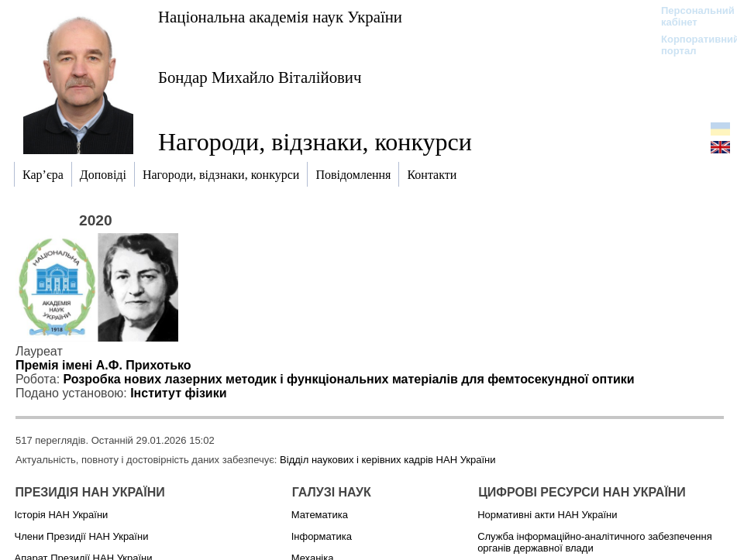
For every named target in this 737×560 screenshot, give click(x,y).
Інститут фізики (178, 393)
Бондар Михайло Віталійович (260, 77)
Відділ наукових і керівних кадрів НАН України (387, 460)
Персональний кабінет (690, 16)
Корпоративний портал (690, 45)
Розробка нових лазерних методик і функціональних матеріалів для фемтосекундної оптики (349, 379)
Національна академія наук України (280, 17)
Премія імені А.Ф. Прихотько (103, 365)
